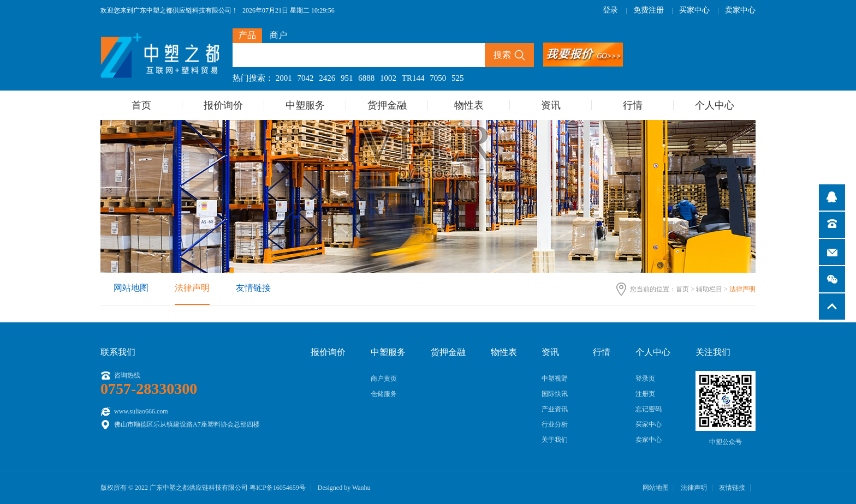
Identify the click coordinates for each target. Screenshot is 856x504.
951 (347, 78)
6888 (366, 78)
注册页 (645, 394)
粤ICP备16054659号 (278, 488)
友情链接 (253, 288)
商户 (278, 35)
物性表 (469, 105)
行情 (633, 105)
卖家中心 (740, 10)
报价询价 (223, 105)
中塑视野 (555, 379)
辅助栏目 (709, 289)
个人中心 (715, 105)
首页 (141, 105)
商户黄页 (384, 379)
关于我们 (555, 440)
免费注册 (649, 10)
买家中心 (694, 10)
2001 (284, 78)
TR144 (413, 78)
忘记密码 (649, 409)
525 (458, 78)
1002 (388, 78)
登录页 (645, 379)
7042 (306, 78)
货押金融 (387, 105)
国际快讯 (555, 394)
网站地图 (131, 288)
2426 (327, 78)
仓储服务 (384, 394)
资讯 (551, 105)
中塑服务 (305, 105)
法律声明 (192, 288)
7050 (438, 78)
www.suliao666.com (141, 411)
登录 (610, 10)
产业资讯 (555, 409)
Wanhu (361, 488)
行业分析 (555, 424)
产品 (247, 35)
